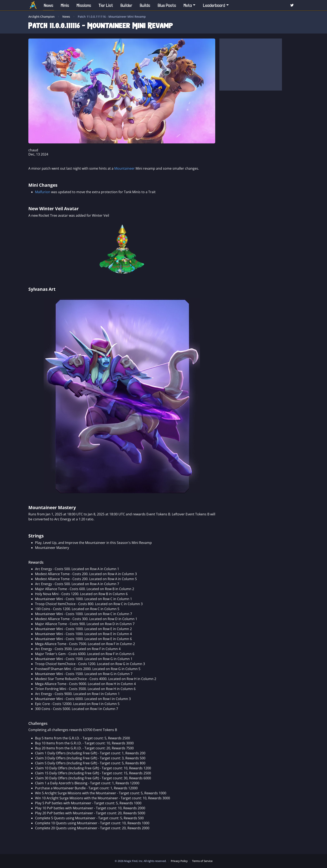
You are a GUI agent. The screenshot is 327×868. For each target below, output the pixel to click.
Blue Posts (167, 5)
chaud (33, 150)
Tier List (106, 5)
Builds (145, 5)
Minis (65, 5)
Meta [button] (188, 5)
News (48, 5)
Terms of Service (202, 861)
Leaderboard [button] (214, 5)
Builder (126, 5)
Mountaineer (125, 168)
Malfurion (43, 192)
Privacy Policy (179, 861)
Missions (84, 5)
